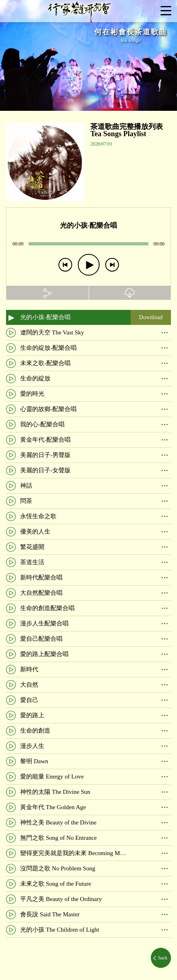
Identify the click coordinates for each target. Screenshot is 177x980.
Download (151, 317)
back (163, 958)
